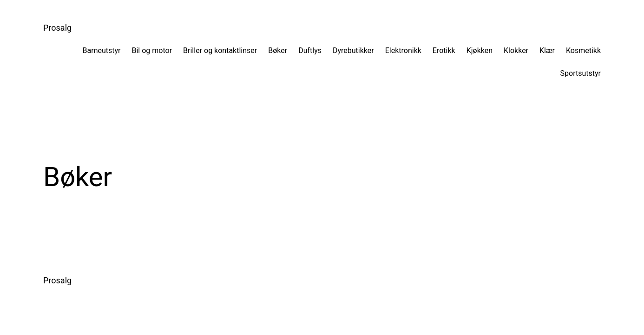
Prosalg (57, 28)
